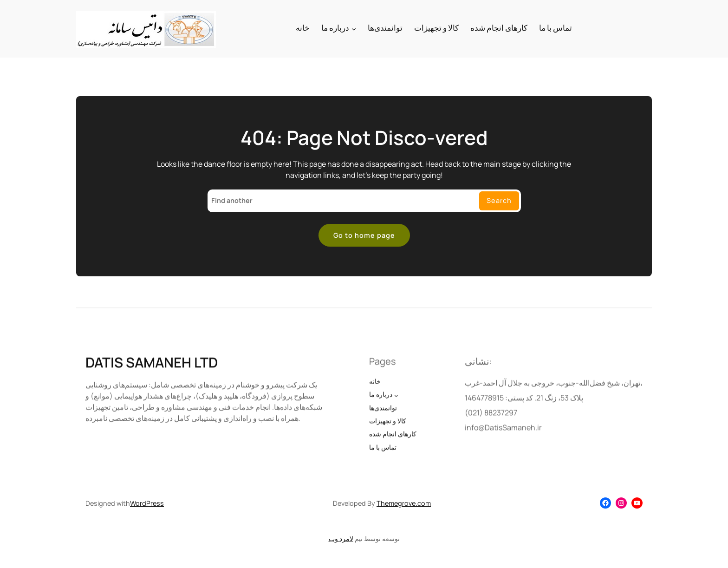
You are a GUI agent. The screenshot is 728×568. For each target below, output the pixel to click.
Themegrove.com (404, 503)
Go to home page (364, 235)
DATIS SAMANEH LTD (152, 371)
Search (499, 200)
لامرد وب (341, 539)
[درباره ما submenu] (354, 29)
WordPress (147, 503)
